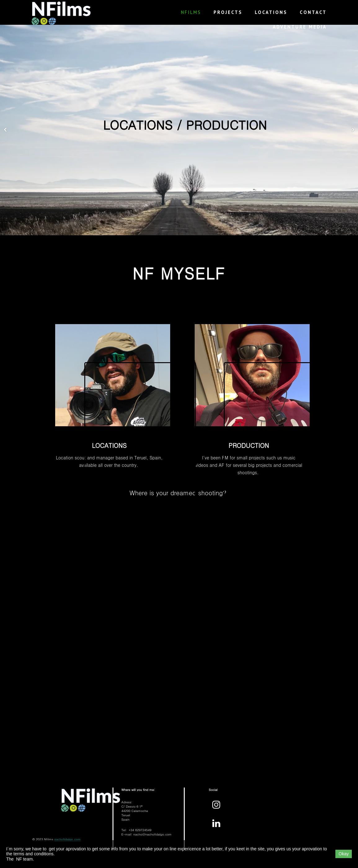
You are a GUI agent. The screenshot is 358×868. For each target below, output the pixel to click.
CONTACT (313, 12)
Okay (344, 854)
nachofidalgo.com (67, 839)
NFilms (191, 12)
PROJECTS (228, 12)
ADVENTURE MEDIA (300, 27)
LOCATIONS (271, 12)
